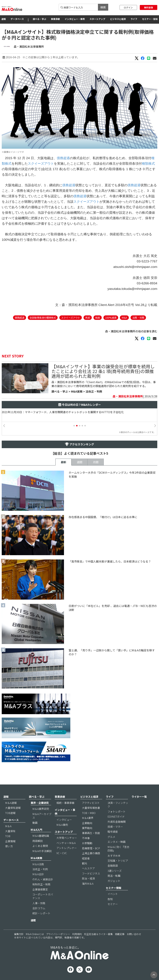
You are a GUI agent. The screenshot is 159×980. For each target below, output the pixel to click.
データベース (17, 19)
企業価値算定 (40, 889)
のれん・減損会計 (43, 879)
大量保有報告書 (91, 808)
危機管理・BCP (91, 848)
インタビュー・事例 (75, 19)
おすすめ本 (114, 856)
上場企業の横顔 (91, 853)
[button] (74, 426)
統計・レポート (41, 913)
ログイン (128, 7)
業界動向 (87, 828)
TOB (8, 836)
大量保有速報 (13, 808)
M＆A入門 (36, 830)
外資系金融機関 (117, 822)
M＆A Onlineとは (35, 934)
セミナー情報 (114, 888)
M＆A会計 (38, 874)
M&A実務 (77, 391)
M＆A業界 (88, 818)
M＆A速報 (11, 803)
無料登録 (149, 7)
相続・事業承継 (65, 803)
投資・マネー (115, 827)
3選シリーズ (115, 871)
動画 (35, 823)
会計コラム (39, 908)
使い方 (9, 846)
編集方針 (19, 934)
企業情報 (10, 841)
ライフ (134, 19)
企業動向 (87, 823)
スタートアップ (97, 19)
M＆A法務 (38, 864)
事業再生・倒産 (91, 833)
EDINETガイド (116, 816)
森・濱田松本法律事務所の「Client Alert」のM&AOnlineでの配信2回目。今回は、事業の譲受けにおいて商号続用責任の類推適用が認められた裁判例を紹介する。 (104, 384)
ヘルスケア (88, 868)
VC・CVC (62, 853)
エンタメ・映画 (117, 842)
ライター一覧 (139, 797)
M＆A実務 (36, 858)
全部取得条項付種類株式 (43, 318)
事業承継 (55, 19)
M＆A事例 (62, 825)
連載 (33, 920)
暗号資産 (113, 832)
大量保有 (10, 831)
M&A (124, 318)
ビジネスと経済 (118, 19)
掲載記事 (120, 934)
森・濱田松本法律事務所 (29, 46)
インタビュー (64, 820)
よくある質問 (40, 846)
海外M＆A (88, 884)
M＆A (8, 826)
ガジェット (114, 881)
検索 (103, 7)
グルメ (111, 837)
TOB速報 (10, 813)
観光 (85, 863)
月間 (96, 462)
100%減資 (111, 318)
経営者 (86, 858)
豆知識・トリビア (118, 861)
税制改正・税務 (41, 884)
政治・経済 (88, 878)
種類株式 (148, 164)
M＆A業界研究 (41, 809)
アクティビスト (91, 803)
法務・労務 (138, 318)
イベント (113, 894)
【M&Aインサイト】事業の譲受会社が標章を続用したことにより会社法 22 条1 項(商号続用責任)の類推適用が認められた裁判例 (103, 371)
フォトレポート (117, 811)
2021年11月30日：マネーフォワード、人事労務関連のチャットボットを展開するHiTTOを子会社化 (66, 412)
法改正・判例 (94, 391)
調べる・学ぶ (39, 19)
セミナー (113, 904)
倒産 (98, 318)
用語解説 (38, 841)
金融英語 (113, 866)
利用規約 (77, 934)
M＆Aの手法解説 (42, 851)
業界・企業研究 (40, 803)
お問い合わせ (134, 934)
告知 (110, 899)
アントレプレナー (67, 848)
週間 (80, 462)
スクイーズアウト (41, 164)
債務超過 (63, 158)
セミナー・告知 (150, 19)
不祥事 (86, 838)
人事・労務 (39, 903)
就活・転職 (114, 876)
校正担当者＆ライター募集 (98, 934)
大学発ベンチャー (67, 838)
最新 (63, 462)
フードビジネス (91, 873)
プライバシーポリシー (58, 934)
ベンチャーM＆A (66, 843)
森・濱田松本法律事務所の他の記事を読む (131, 331)
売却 (88, 318)
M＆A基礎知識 (41, 836)
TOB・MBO (89, 813)
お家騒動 (87, 843)
